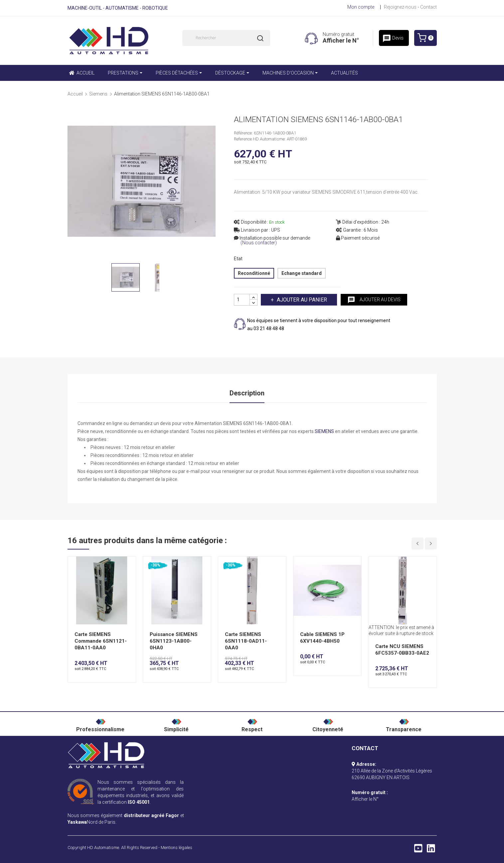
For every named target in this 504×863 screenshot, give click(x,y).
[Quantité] (242, 300)
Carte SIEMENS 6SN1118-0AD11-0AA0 (246, 641)
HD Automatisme (103, 848)
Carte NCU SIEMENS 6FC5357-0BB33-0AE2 (402, 650)
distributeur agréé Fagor (151, 815)
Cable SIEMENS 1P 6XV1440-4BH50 (322, 638)
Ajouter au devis (374, 300)
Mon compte (361, 7)
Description (247, 393)
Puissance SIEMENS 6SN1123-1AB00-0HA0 (174, 641)
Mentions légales (176, 848)
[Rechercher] (226, 38)
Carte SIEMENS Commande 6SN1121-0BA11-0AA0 (101, 641)
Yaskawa (77, 822)
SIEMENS (324, 431)
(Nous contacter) (259, 243)
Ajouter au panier (301, 300)
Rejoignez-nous (400, 7)
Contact (428, 7)
